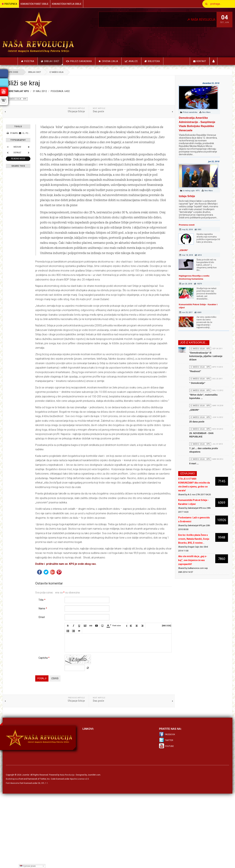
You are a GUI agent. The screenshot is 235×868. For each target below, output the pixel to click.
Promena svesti (179, 225)
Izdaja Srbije (179, 196)
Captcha (59, 732)
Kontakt (200, 61)
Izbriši (70, 753)
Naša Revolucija (82, 849)
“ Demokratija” (188, 392)
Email (57, 692)
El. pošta (40, 133)
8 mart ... (185, 491)
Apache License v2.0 (94, 854)
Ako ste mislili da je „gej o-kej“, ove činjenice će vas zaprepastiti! (184, 596)
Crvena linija (110, 61)
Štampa (27, 133)
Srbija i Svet (53, 62)
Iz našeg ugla (71, 72)
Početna (28, 61)
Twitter (164, 815)
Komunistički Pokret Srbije (35, 4)
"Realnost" (186, 377)
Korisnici (214, 61)
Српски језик (28, 866)
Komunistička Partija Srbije (67, 4)
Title (57, 674)
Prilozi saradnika (81, 61)
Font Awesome (28, 858)
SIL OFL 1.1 (58, 858)
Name (58, 683)
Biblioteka (154, 61)
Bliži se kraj (38, 83)
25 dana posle (188, 440)
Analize (133, 61)
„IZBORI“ (176, 250)
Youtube (164, 821)
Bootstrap (25, 854)
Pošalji (57, 753)
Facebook (165, 809)
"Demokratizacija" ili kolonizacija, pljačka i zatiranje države (192, 359)
